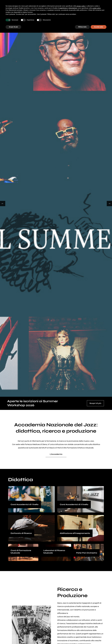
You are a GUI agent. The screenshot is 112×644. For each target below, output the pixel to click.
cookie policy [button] (97, 8)
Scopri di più (95, 403)
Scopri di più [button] (13, 27)
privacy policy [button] (81, 6)
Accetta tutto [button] (99, 27)
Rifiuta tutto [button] (82, 27)
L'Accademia (56, 454)
